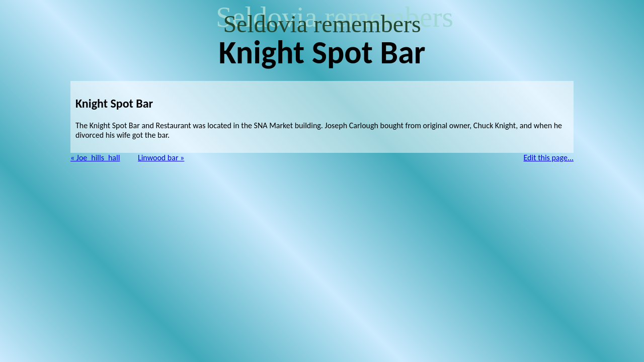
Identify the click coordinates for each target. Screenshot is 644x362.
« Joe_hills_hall (95, 158)
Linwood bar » (161, 158)
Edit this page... (549, 158)
